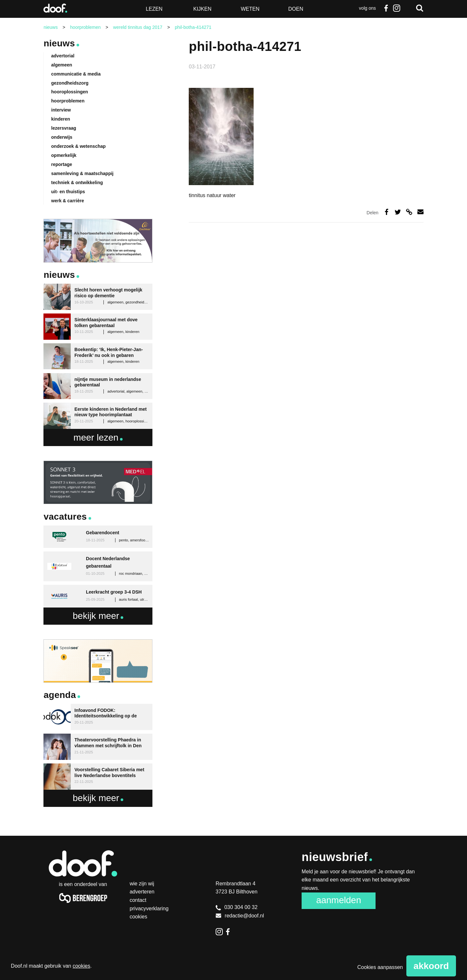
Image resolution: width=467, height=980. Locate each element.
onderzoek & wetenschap (78, 146)
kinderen (61, 119)
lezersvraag (64, 128)
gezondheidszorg (70, 83)
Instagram (397, 8)
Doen (296, 9)
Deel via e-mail (420, 212)
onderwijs (62, 137)
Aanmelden (339, 900)
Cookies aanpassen (380, 967)
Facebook (386, 8)
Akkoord (431, 966)
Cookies (138, 917)
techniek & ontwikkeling (77, 183)
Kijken (202, 9)
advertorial (63, 56)
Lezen (154, 9)
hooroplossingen (70, 92)
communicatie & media (76, 74)
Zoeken (420, 8)
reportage (62, 164)
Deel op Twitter (398, 212)
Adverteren (142, 892)
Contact (138, 900)
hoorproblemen (68, 101)
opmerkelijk (64, 155)
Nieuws (59, 43)
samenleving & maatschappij (82, 173)
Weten (250, 9)
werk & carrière (68, 201)
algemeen (62, 65)
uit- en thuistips (68, 192)
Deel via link (409, 212)
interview (61, 110)
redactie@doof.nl (240, 916)
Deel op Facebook (387, 212)
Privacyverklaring (149, 909)
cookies (81, 966)
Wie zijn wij (142, 884)
